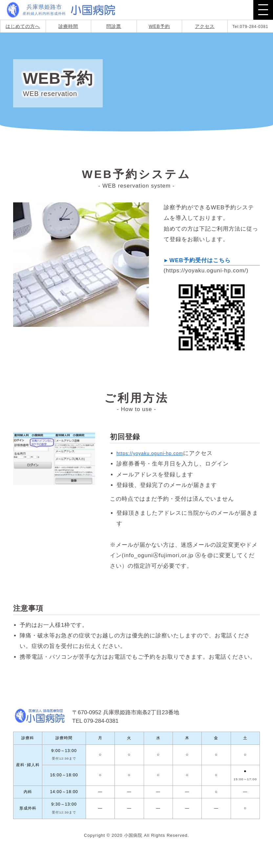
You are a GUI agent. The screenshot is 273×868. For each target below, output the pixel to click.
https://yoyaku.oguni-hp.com (156, 453)
